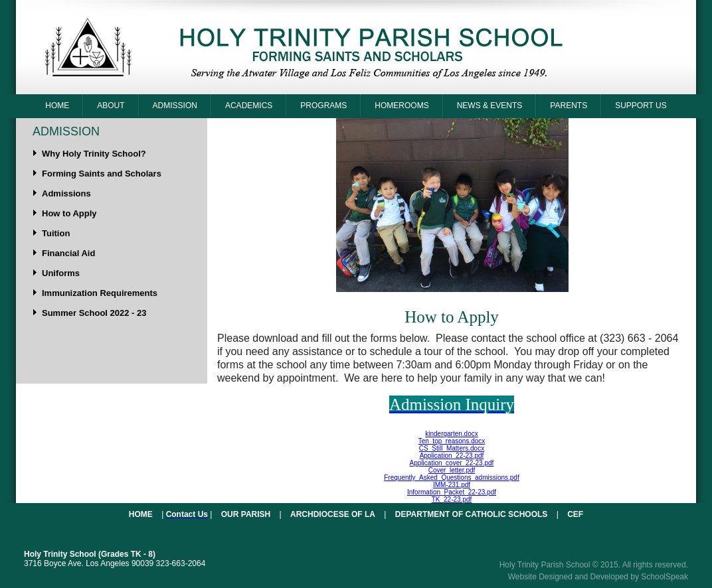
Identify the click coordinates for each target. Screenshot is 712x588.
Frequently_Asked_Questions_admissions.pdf (451, 478)
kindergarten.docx (452, 434)
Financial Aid (68, 253)
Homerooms (401, 106)
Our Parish (246, 514)
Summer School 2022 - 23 (94, 313)
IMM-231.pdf (452, 485)
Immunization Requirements (100, 293)
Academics (249, 106)
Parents (569, 106)
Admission (175, 106)
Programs (323, 106)
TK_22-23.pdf (452, 499)
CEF (575, 514)
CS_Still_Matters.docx (452, 448)
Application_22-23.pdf (452, 456)
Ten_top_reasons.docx (452, 441)
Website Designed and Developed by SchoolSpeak (598, 577)
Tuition (56, 233)
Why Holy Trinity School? (94, 154)
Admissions (66, 193)
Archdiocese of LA (333, 514)
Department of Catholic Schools (472, 514)
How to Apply (69, 213)
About (111, 106)
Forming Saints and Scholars (102, 174)
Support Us (641, 106)
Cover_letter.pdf (452, 470)
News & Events (490, 106)
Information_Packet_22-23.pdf (452, 492)
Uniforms (61, 273)
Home (57, 106)
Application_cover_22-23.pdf (452, 463)
